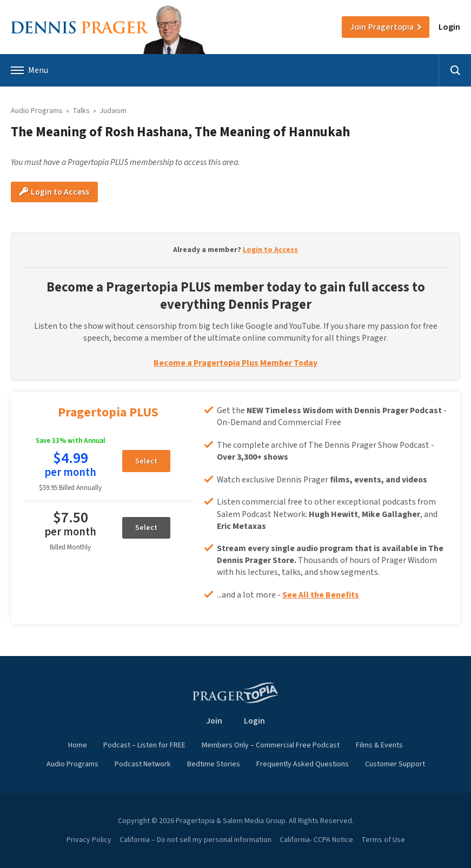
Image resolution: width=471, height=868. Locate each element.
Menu (29, 70)
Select (146, 461)
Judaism (113, 111)
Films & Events (379, 745)
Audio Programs (37, 111)
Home (78, 745)
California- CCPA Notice (316, 840)
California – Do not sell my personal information (195, 840)
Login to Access (54, 192)
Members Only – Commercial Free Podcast (271, 745)
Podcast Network (143, 764)
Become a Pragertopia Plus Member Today (236, 363)
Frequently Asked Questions (303, 764)
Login (449, 27)
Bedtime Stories (214, 764)
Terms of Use (383, 840)
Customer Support (395, 764)
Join (382, 27)
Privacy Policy (89, 840)
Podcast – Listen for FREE (144, 745)
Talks (81, 111)
